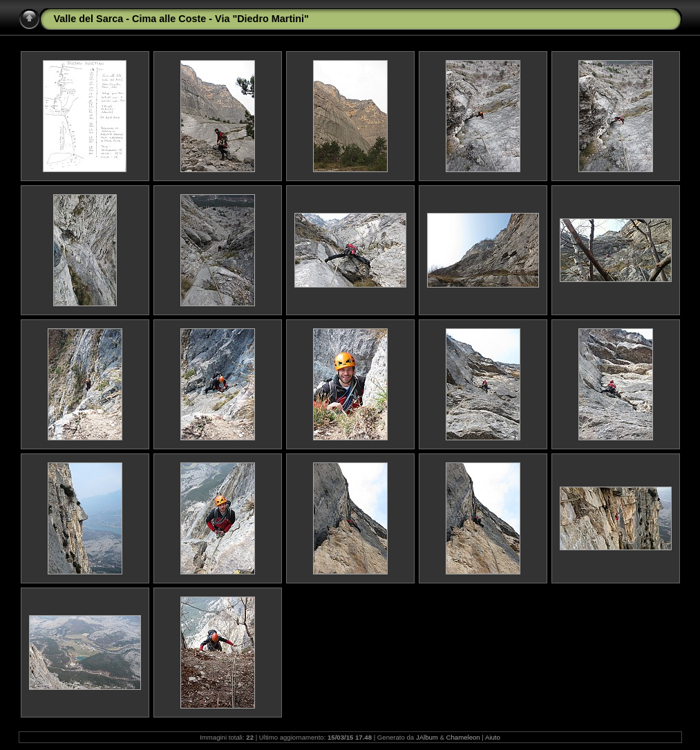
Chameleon (463, 737)
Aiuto (493, 737)
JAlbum (427, 737)
